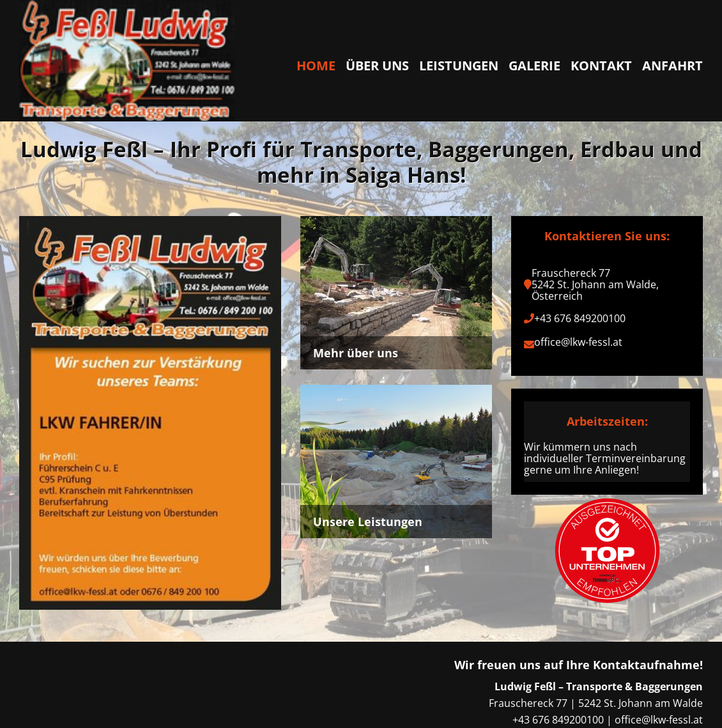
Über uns (377, 66)
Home (316, 66)
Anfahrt (672, 66)
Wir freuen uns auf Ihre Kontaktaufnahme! (579, 665)
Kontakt (601, 66)
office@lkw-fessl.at (578, 342)
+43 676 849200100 (580, 318)
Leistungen (459, 66)
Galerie (534, 66)
